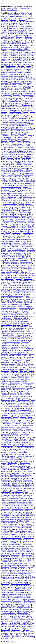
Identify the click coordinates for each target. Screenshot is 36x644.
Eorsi (8, 473)
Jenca (14, 514)
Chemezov (4, 112)
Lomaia (30, 483)
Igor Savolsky (16, 233)
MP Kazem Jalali (15, 85)
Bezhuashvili (14, 27)
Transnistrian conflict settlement (11, 187)
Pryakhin (4, 511)
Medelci (3, 558)
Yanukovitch (28, 608)
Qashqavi (25, 325)
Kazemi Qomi (14, 263)
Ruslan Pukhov (13, 337)
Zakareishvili (25, 524)
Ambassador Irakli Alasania (26, 97)
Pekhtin (19, 165)
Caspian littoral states (19, 405)
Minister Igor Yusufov (21, 488)
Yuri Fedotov (29, 509)
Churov (19, 248)
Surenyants (28, 633)
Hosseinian (4, 478)
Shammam (15, 371)
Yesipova (13, 557)
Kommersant (12, 604)
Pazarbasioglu (5, 422)
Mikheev (10, 398)
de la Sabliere (16, 207)
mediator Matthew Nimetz (11, 373)
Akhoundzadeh (5, 139)
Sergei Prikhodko (15, 81)
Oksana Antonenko (7, 303)
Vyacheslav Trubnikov (10, 449)
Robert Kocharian (23, 400)
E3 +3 (22, 115)
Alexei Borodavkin (27, 59)
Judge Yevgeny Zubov (19, 494)
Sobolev (16, 168)
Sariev (10, 528)
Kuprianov (30, 56)
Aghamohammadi (16, 83)
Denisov (21, 86)
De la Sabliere (7, 425)
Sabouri (31, 439)
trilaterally (12, 504)
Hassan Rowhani (6, 168)
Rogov (3, 158)
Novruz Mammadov (17, 129)
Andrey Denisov (22, 146)
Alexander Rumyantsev (8, 212)
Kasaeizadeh (27, 235)
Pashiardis (29, 485)
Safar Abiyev (22, 362)
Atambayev (12, 511)
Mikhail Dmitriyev (17, 379)
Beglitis (20, 456)
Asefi (30, 57)
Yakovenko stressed (15, 505)
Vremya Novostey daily (27, 183)
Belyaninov (13, 378)
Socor (15, 429)
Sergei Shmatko (14, 161)
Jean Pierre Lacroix (7, 446)
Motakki (25, 577)
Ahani (15, 274)
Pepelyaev (24, 311)
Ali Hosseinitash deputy (26, 449)
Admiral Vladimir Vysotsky (27, 202)
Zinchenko (6, 361)
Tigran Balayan (27, 328)
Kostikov (29, 270)
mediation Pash (5, 606)
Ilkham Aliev (27, 286)
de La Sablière (27, 287)
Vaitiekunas (13, 40)
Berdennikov (5, 25)
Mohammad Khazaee (7, 253)
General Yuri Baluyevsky (26, 226)
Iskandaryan (5, 61)
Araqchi (12, 214)
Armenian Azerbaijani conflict (10, 471)
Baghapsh (4, 284)
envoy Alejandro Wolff (22, 88)
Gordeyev (24, 330)
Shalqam (3, 528)
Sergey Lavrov (5, 100)
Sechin (29, 139)
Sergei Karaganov (28, 424)
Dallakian (4, 458)
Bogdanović (4, 557)
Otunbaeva (22, 499)
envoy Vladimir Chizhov (8, 163)
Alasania (17, 45)
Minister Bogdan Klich (26, 448)
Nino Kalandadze (25, 463)
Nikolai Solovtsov (16, 436)
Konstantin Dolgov (14, 235)
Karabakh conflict (6, 192)
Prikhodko (13, 20)
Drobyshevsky (5, 562)
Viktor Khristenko (12, 483)
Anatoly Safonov (27, 536)
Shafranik (12, 141)
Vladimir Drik (24, 569)
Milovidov (15, 574)
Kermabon (17, 424)
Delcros (21, 521)
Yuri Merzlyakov (20, 44)
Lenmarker (13, 171)
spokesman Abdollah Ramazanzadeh (12, 296)
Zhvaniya (22, 567)
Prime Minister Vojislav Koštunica (21, 475)
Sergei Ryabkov (12, 10)
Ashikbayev (19, 117)
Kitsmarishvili (20, 182)
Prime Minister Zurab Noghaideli (11, 160)
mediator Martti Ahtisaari (9, 308)
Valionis (5, 579)
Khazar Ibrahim (27, 519)
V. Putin (17, 166)
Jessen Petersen (12, 546)
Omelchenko (28, 480)
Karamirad (4, 206)
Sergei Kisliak (28, 505)
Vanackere (13, 226)
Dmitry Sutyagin (6, 586)
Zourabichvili (5, 258)
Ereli (18, 616)
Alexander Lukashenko (22, 528)
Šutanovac (30, 386)
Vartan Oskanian (17, 275)
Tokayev (13, 51)
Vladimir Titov (27, 166)
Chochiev (14, 267)
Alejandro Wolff (30, 275)
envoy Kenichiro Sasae (10, 448)
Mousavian (27, 413)
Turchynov (21, 231)
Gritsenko (31, 494)
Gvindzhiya (22, 333)
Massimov (4, 482)
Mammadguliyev (23, 511)
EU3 (4, 407)
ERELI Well (6, 405)
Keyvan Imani (19, 596)
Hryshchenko (5, 287)
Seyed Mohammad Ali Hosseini (12, 148)
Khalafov (20, 338)
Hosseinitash (5, 115)
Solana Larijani (25, 105)
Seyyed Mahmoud (26, 574)
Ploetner (19, 335)
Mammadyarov (7, 98)
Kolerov (19, 507)
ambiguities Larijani (9, 613)
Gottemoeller (13, 71)
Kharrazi (3, 321)
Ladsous (32, 371)
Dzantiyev (20, 310)
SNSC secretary (6, 47)
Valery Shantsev (6, 417)
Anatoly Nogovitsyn (28, 359)
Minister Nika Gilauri (14, 461)
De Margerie (21, 465)
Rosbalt (5, 603)
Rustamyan (11, 403)
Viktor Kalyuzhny (13, 108)
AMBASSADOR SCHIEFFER (19, 623)
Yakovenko (26, 35)
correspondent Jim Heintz (22, 582)
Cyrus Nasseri (12, 194)
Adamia (12, 478)
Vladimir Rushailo (23, 453)
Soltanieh (12, 134)
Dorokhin (20, 437)
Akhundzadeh (18, 350)
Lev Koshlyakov (25, 337)
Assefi (3, 170)
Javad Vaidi (29, 129)
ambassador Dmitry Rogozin (15, 270)
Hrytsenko (25, 342)
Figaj (21, 429)
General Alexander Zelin (20, 47)
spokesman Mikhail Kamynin (10, 216)
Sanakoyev (23, 119)
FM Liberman (18, 480)
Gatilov (23, 108)
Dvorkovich (22, 57)
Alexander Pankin (8, 122)
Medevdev (26, 318)
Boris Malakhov (14, 199)
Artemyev (19, 313)
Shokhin (5, 228)
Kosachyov (4, 20)
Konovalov (21, 562)
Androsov (22, 546)
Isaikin (12, 286)
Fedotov (13, 78)
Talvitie (11, 621)
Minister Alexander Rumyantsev (23, 252)
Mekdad (29, 240)
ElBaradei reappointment (8, 521)
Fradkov (3, 316)
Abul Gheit (4, 436)
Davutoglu (6, 408)
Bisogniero (24, 371)
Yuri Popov (27, 98)
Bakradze (22, 56)
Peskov (28, 51)
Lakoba (31, 468)
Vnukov (10, 596)
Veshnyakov (5, 78)
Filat (23, 473)
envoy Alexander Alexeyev (17, 250)
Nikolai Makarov (6, 274)
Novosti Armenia (8, 633)
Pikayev (32, 200)
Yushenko (30, 206)
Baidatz (26, 436)
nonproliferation (26, 541)
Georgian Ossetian (20, 149)
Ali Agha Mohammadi (28, 284)
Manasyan (4, 378)
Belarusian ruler (11, 197)
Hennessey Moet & (19, 586)
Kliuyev (5, 587)
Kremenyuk (12, 74)
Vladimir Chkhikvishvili (8, 189)
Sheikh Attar (5, 64)
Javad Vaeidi (13, 183)
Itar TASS (22, 197)
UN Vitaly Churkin (19, 388)
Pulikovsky (21, 42)
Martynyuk (32, 405)
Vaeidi (3, 30)
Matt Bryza (16, 473)
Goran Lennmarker (14, 487)
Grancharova (15, 555)
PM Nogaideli (23, 200)
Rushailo (26, 141)
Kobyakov (26, 156)
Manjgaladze (22, 163)
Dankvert (22, 153)
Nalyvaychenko (7, 441)
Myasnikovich (5, 396)
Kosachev (22, 20)
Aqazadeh (16, 59)
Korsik (30, 185)
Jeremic (20, 137)
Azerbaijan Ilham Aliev (15, 591)
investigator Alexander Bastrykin (11, 459)
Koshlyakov (4, 91)
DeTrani (19, 253)
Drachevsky (14, 173)
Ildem (3, 270)
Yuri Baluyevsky (8, 182)
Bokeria (23, 90)
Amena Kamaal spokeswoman (12, 292)
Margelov (11, 37)
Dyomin (23, 540)
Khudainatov (27, 189)
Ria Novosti (28, 456)
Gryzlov (19, 286)
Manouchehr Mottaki (7, 313)
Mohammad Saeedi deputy (11, 277)
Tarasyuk (12, 310)
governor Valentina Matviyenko (23, 430)
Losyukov (32, 16)
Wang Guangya (7, 151)
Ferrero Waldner (19, 269)
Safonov (3, 444)
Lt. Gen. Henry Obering (25, 212)
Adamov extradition (26, 262)
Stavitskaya (22, 316)
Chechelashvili (23, 171)
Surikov (25, 441)
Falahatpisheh (31, 136)
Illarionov (11, 321)
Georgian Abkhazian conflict (19, 402)
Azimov (25, 245)
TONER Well (22, 468)
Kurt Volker (16, 553)
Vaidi (18, 246)
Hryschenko (4, 332)
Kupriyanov (29, 62)
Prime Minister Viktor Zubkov (20, 584)
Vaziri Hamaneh (28, 459)
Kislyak (15, 16)
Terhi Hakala (12, 362)
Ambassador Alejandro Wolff (22, 444)
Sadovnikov (13, 238)
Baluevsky (26, 243)
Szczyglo (25, 294)
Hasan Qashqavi (29, 538)
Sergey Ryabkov (12, 8)
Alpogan (18, 398)
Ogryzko (32, 146)
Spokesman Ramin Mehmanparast (23, 516)
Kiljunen (12, 206)
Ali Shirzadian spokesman (9, 390)
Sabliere (13, 620)
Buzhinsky (16, 95)
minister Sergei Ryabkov (8, 93)
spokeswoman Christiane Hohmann (19, 558)
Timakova (4, 40)
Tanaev (21, 357)
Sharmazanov (12, 200)
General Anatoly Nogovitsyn (10, 105)
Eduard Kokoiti (6, 580)
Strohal (25, 132)
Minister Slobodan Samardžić (16, 79)
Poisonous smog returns (8, 400)
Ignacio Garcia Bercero (21, 563)
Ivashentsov (26, 110)
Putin (9, 299)
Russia (28, 306)
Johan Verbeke (26, 277)
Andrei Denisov (23, 93)
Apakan (27, 301)
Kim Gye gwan (5, 275)
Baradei (3, 550)
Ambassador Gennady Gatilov (26, 143)
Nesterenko (4, 83)
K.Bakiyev (4, 623)
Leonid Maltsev (14, 391)
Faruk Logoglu (25, 548)
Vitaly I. (24, 216)
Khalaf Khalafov (29, 102)
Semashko (4, 257)
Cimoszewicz (25, 442)
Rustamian (4, 134)
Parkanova (21, 575)
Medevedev (4, 289)
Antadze (3, 68)
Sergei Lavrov (14, 33)
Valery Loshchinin (15, 132)
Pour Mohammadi (17, 408)
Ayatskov (12, 231)
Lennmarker (13, 119)
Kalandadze (15, 260)
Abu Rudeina (5, 531)
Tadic (23, 471)
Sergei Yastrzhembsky (15, 102)
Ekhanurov (29, 170)
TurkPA (5, 490)
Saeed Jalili (15, 349)
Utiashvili (23, 417)
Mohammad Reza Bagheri (9, 594)
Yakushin (16, 76)
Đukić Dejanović (6, 480)
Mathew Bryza (30, 180)
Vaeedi (10, 15)
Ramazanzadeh (5, 291)
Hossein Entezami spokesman (10, 565)
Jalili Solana (12, 316)
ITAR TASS (15, 434)
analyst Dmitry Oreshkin (10, 540)
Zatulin (3, 97)
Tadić (14, 562)
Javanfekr (24, 54)
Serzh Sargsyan (12, 625)
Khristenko (12, 68)
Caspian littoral (5, 543)
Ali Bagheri (27, 103)
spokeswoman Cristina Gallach (10, 272)
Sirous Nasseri (28, 281)
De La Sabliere (14, 442)
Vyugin (16, 330)
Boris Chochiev (15, 245)
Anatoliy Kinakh (6, 388)
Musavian (29, 478)
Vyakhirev (6, 495)
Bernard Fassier (23, 194)
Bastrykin (12, 458)
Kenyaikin (21, 66)
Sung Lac (25, 332)
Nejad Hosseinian (20, 185)
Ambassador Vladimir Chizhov (10, 526)
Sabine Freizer (13, 533)
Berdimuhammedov (13, 541)
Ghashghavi (23, 327)
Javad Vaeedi (5, 129)
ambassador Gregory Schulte (19, 315)
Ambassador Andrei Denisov (10, 90)
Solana (3, 461)
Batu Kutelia (5, 584)
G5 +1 (24, 120)
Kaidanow (25, 272)
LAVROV (13, 352)
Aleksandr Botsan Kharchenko (17, 241)
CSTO (5, 505)
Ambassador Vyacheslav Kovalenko (23, 291)
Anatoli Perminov (19, 618)
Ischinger (22, 40)
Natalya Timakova (14, 120)
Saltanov (25, 25)
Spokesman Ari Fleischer (25, 298)
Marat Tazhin (19, 419)
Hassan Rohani (15, 294)
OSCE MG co (5, 536)
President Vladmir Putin (22, 195)
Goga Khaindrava (6, 618)
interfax (21, 240)
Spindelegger (5, 190)
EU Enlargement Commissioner (25, 367)
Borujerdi (4, 141)
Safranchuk (22, 74)
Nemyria (26, 187)
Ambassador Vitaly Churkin (16, 30)
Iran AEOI (27, 592)
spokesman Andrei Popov (21, 299)
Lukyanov (20, 478)
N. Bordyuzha (17, 592)
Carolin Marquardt (7, 582)
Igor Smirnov (16, 637)
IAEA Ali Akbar (12, 551)
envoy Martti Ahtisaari (8, 410)
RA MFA (4, 621)
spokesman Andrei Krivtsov (11, 342)
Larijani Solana (14, 54)
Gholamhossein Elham (8, 344)
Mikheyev (4, 263)
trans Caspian (21, 603)
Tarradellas (25, 466)
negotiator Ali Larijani (8, 338)
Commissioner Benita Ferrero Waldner (15, 628)
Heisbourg (16, 543)
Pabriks (5, 286)
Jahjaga (3, 616)
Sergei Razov (5, 349)
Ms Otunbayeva (12, 153)
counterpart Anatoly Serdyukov (10, 325)
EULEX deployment (27, 349)
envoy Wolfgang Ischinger (25, 28)
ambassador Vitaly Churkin (19, 23)
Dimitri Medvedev (8, 221)
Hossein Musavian (13, 466)
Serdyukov (6, 223)
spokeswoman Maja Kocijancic (10, 519)
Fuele (18, 156)
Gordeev (3, 507)
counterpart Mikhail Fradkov (17, 502)
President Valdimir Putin (21, 131)
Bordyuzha (4, 33)
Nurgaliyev (29, 269)
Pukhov (26, 248)
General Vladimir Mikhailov (19, 178)
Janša (25, 415)
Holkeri (3, 487)
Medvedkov (28, 18)
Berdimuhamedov (6, 488)
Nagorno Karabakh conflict (25, 403)
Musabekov (29, 258)
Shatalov (23, 236)
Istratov (32, 245)
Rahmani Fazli (19, 144)
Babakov (27, 507)
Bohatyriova (14, 548)
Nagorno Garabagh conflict (9, 470)
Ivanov (12, 143)
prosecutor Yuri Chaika (19, 412)
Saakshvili (4, 171)
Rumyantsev (27, 83)
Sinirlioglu (4, 132)
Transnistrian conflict (23, 369)
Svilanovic (6, 207)
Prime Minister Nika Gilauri (21, 606)
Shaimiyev (4, 383)
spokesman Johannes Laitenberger (11, 608)
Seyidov (24, 439)
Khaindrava (13, 86)
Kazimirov (18, 98)
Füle (10, 444)
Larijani (3, 37)
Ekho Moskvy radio (22, 621)
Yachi (8, 233)
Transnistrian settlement (15, 301)
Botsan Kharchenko (28, 22)
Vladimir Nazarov (28, 407)
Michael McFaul (6, 485)
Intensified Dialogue (24, 604)
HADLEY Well (27, 526)
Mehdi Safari (18, 384)
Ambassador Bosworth (8, 427)
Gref (14, 137)
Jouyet (26, 490)
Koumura (11, 507)
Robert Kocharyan (16, 356)
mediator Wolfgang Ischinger (25, 611)
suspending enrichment (8, 517)
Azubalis (13, 57)
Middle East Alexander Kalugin (20, 579)
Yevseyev (20, 635)
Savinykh (30, 74)
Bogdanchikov (5, 320)
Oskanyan (12, 28)
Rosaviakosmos (16, 531)
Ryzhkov (11, 248)
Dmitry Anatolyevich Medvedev (20, 347)
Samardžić (12, 454)
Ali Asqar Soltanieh (23, 410)
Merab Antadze (11, 66)
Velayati (32, 260)
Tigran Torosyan (26, 161)
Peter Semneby (28, 107)
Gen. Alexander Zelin (9, 202)
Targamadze (11, 165)
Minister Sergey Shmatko (9, 333)
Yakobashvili (7, 137)
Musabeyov (4, 245)
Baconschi (6, 262)
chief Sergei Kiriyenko (24, 214)
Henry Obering (28, 279)
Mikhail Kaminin (6, 424)
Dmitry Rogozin (27, 555)
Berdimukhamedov (28, 383)
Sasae (29, 618)
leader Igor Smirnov (25, 204)
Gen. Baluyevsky (15, 482)
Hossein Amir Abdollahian (9, 569)
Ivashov (3, 107)
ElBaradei (12, 453)
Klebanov (19, 279)
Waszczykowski (25, 71)
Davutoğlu (28, 620)
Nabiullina (22, 267)
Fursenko (25, 487)
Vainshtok (10, 219)
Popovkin (28, 39)
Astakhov (30, 221)
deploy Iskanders (13, 524)
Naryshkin (4, 42)
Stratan (3, 546)
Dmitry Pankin (29, 632)
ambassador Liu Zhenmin (9, 345)
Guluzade (13, 180)
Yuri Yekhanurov (26, 420)
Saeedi (31, 415)
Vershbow (19, 37)
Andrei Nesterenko (15, 112)
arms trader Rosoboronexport (21, 422)
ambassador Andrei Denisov (19, 52)
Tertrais (13, 575)
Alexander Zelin (6, 131)
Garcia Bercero (14, 284)
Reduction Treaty (15, 383)
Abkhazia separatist (17, 258)
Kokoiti (3, 108)
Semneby (6, 23)
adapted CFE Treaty (16, 490)
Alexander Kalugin (8, 335)
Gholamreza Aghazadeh (24, 529)
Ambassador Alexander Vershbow (11, 364)
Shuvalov (18, 303)
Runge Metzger (19, 170)
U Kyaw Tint (16, 630)
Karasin (10, 35)
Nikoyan (3, 456)
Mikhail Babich (26, 616)
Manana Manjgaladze (7, 529)
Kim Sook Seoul (27, 81)
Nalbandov (18, 175)
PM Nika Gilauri (13, 550)
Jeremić (33, 194)
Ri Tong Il (29, 534)
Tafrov (32, 488)
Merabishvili (5, 575)
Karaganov (16, 22)
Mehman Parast (6, 59)
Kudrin (29, 320)
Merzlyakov (23, 16)
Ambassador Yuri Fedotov (9, 327)
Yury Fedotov (15, 190)
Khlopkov (4, 81)
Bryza (3, 117)
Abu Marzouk (16, 495)
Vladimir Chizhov (27, 45)
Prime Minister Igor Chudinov (17, 265)
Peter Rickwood (20, 219)
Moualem (13, 393)
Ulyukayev (4, 476)
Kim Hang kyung (19, 485)
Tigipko (12, 638)
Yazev (26, 122)
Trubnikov (4, 119)
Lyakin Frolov (15, 25)
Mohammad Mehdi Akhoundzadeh (19, 545)
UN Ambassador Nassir (18, 289)
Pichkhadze (21, 255)
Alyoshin (27, 350)
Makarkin (27, 356)
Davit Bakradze (27, 207)
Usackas (28, 217)
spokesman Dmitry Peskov (19, 354)
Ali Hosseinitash (6, 76)
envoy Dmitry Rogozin (19, 100)
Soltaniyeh (31, 120)
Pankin (13, 534)
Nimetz (19, 587)
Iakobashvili (6, 18)
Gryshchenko (27, 154)
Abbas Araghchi (17, 361)
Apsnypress (4, 357)
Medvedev (12, 62)
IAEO (27, 137)
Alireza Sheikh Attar (22, 522)
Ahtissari (22, 209)
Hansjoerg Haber (6, 350)
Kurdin (22, 374)
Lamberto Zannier (8, 369)
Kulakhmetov (5, 371)
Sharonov (10, 158)
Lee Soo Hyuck (29, 364)
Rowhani (12, 42)
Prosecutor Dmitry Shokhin (19, 381)
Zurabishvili (5, 52)
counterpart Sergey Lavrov (17, 432)
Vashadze (14, 56)
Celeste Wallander (8, 246)
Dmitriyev (13, 357)
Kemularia (14, 115)
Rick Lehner (5, 620)
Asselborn (4, 85)
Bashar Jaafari (5, 514)
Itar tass (12, 626)
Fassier (29, 66)
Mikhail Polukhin (23, 613)
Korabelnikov (5, 260)
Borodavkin (24, 27)
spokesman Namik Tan (10, 204)
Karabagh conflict (6, 330)
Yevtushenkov (22, 572)
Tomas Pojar (19, 39)
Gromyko (22, 594)
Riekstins (14, 567)
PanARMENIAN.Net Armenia (22, 580)
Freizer (30, 546)
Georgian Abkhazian (18, 320)
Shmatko (4, 74)
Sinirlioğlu (6, 374)
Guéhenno (25, 553)
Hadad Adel (4, 178)
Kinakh (22, 136)
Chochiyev (17, 243)
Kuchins (23, 533)
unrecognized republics (16, 306)
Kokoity (3, 362)
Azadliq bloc (5, 609)
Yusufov (17, 229)
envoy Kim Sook (21, 626)
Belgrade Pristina (21, 114)
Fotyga (5, 238)
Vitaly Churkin (27, 158)
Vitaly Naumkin (8, 185)
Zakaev (15, 417)
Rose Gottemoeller (14, 570)
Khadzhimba (7, 413)
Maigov (31, 626)
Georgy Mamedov (16, 61)
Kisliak (3, 265)
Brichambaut (17, 601)
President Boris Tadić (28, 373)
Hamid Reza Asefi (29, 601)
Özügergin (31, 219)
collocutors (15, 560)
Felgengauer (25, 565)
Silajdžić (12, 415)
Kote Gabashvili (23, 514)
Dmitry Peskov (15, 332)
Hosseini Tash (15, 64)
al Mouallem (16, 536)
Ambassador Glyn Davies (9, 209)
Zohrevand (4, 214)
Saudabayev (4, 124)
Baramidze (19, 217)
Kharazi (20, 62)
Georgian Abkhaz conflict (9, 240)
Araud (24, 570)
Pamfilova (6, 69)
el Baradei (15, 374)
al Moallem (12, 456)
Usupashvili (15, 69)
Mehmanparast (25, 168)
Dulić (13, 437)
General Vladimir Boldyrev (9, 236)
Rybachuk (28, 454)
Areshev (10, 175)
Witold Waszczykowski (8, 255)
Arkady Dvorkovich (14, 328)
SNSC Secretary (14, 282)
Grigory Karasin (22, 458)
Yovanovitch (29, 437)
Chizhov (24, 15)
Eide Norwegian (13, 599)
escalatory (24, 599)
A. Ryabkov (19, 6)
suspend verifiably (26, 263)
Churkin (29, 40)
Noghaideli (4, 352)
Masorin (3, 241)
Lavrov (16, 15)
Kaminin (22, 483)
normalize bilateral (28, 425)
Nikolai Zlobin (13, 463)
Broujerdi (30, 153)
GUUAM (31, 236)
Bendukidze (4, 354)
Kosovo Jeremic (14, 420)
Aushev (11, 597)
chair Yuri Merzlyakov (19, 500)
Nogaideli (17, 192)
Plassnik (28, 379)
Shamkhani (17, 318)
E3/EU (31, 628)
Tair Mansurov (23, 238)
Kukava (20, 620)
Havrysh (17, 441)
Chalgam (28, 408)
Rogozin (30, 79)
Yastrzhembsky (5, 22)
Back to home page (7, 642)
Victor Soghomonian (14, 407)
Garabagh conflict (11, 125)
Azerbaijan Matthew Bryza (25, 340)
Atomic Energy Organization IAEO (12, 632)
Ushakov (12, 395)
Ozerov (9, 170)
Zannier (12, 386)
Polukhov (27, 313)
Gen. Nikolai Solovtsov (19, 223)
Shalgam (31, 412)
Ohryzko (21, 78)
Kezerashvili (5, 281)
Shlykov (12, 603)
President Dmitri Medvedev (9, 304)
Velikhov (4, 282)
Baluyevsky (4, 27)
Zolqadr (26, 361)
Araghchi (20, 454)
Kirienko (21, 51)
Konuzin (10, 39)
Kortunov (6, 57)
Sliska (19, 141)
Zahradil (3, 454)
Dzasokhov (4, 173)
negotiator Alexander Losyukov (20, 73)
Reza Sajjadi (11, 97)
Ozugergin (4, 32)
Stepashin (25, 190)
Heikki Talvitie (7, 384)
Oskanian (29, 30)
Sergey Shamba (6, 439)
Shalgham (31, 586)
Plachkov (6, 56)
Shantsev (9, 497)
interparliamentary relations (19, 609)
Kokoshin (32, 54)
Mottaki (12, 340)
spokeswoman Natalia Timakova (19, 127)
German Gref (17, 413)
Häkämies (13, 572)
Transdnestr (19, 633)
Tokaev (29, 255)
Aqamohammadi (17, 323)
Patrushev (4, 415)
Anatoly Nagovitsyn (18, 139)
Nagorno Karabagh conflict (25, 376)
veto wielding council (22, 615)
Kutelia (3, 299)
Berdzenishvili (21, 221)
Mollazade (16, 439)
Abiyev (18, 158)
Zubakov (17, 35)
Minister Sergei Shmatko (18, 228)
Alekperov (31, 333)
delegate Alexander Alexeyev (12, 103)
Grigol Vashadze (28, 303)
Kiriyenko (24, 76)
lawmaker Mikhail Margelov (10, 311)
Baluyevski (21, 134)
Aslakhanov (4, 180)
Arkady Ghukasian (23, 517)
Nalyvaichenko (7, 144)
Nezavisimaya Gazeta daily (9, 136)
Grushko (30, 388)
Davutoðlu (27, 253)
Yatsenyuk (24, 260)
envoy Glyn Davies (26, 560)
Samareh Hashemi (28, 95)
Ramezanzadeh (5, 630)
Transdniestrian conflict (8, 468)
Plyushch (29, 115)
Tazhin (11, 257)
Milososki (11, 616)
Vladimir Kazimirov (9, 451)
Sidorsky (26, 177)
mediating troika (23, 476)
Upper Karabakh (17, 396)
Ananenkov (4, 73)
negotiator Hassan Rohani (9, 499)
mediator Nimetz (24, 378)
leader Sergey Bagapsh (23, 257)
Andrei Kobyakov (17, 509)
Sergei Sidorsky (25, 434)
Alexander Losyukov (15, 49)
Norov (25, 398)
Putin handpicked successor (26, 68)
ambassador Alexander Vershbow (11, 538)
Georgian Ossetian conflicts (26, 504)
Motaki (17, 151)
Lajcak (19, 415)
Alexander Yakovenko (8, 156)
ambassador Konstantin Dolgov (10, 154)
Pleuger (26, 589)
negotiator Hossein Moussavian (25, 446)
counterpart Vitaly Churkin (19, 124)
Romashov (32, 149)
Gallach (30, 91)
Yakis (2, 197)
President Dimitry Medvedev (10, 512)
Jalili (20, 189)
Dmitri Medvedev (22, 395)
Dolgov (13, 298)
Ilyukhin (33, 577)
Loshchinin (18, 177)
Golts (22, 550)
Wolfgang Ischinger (13, 359)
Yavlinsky (12, 146)
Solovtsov (10, 117)
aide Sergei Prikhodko (21, 497)
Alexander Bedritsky (22, 597)
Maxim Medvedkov (26, 274)
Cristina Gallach (8, 195)
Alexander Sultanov (7, 615)
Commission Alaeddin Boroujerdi (13, 366)
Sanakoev (13, 91)
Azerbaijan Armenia (14, 577)
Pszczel (21, 180)
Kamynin (4, 49)
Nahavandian (5, 379)
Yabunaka (14, 262)
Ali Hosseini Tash (16, 281)
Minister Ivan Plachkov (8, 465)
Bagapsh (18, 110)
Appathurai (4, 143)
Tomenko (17, 425)
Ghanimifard (24, 470)
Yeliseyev (28, 117)
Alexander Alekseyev (14, 107)
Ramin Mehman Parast (8, 635)
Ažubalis (27, 323)
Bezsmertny (22, 352)
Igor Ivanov (20, 386)
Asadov (12, 587)
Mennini (3, 599)
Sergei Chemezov (17, 492)
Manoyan (19, 122)
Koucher (28, 310)
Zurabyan (4, 432)
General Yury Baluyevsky (20, 211)
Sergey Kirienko (17, 589)
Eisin (11, 149)
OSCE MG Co (5, 412)
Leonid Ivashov (26, 512)
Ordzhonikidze (25, 282)
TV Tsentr (30, 289)
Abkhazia (13, 476)
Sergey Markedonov (7, 279)
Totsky (26, 112)
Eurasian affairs (22, 344)
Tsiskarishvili (5, 437)
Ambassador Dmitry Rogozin (18, 32)
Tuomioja (20, 534)
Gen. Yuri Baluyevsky (15, 224)
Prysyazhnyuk (16, 287)
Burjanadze (4, 548)
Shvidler (3, 591)
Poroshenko (4, 381)
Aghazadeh (22, 91)
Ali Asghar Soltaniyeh (25, 557)
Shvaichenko (21, 206)
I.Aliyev (30, 567)
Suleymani (26, 630)
